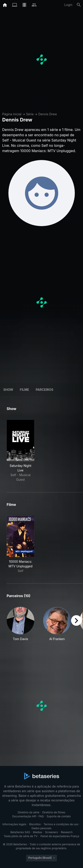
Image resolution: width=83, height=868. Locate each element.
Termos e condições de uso (61, 824)
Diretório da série (28, 812)
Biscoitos (35, 824)
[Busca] (79, 5)
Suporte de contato (59, 816)
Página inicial (12, 114)
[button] (20, 626)
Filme (25, 390)
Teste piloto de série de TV (21, 836)
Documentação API (24, 816)
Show (8, 390)
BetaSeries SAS (20, 832)
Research (67, 832)
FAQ (41, 816)
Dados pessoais (42, 828)
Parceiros (44, 390)
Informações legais (14, 824)
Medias (38, 832)
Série (30, 114)
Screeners (52, 832)
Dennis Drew (48, 114)
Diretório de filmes (54, 812)
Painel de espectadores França (60, 836)
